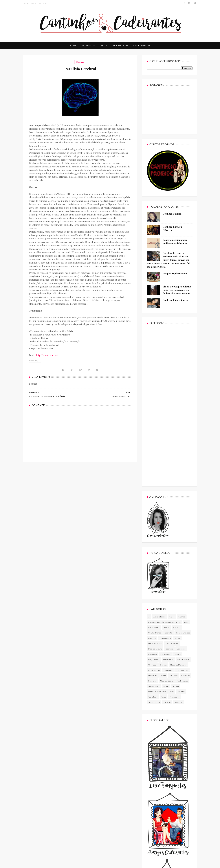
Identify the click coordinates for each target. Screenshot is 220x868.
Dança (177, 488)
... (149, 467)
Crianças (152, 488)
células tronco (155, 483)
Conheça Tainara (172, 214)
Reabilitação (182, 531)
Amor (172, 467)
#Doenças (35, 361)
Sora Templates (83, 863)
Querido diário (167, 531)
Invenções (168, 520)
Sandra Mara (154, 536)
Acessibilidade (159, 467)
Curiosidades (120, 45)
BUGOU (177, 477)
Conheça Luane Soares (175, 300)
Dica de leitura (155, 499)
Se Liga (176, 536)
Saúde (166, 536)
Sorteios (181, 541)
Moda (163, 525)
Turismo (167, 552)
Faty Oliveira (154, 509)
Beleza (166, 477)
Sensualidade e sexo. (157, 541)
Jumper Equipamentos (175, 273)
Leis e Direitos (142, 45)
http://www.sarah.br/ (47, 355)
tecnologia (153, 547)
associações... (154, 477)
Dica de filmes (172, 493)
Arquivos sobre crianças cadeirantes (164, 472)
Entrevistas (89, 45)
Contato (43, 3)
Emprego (152, 504)
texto (164, 547)
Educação (181, 499)
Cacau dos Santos (145, 863)
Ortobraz (186, 525)
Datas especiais (155, 493)
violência (179, 552)
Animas (182, 467)
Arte (186, 472)
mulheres (174, 525)
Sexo (104, 45)
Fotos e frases (183, 509)
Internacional (154, 520)
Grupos (163, 515)
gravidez (152, 515)
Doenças (80, 62)
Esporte (177, 504)
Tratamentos (154, 552)
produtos (152, 531)
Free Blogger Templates (102, 863)
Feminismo (168, 509)
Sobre (33, 3)
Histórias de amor (178, 515)
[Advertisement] (80, 434)
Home (26, 3)
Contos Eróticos (183, 483)
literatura (153, 525)
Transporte (175, 547)
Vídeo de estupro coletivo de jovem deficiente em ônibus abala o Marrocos (177, 290)
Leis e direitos (182, 520)
